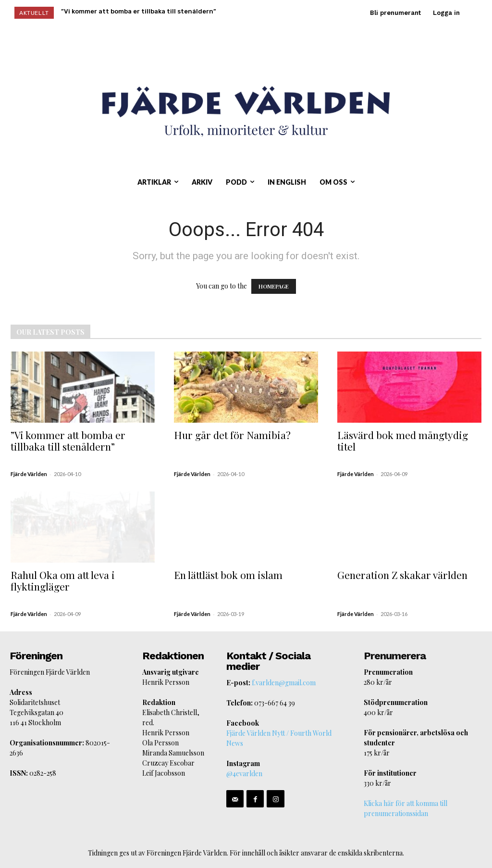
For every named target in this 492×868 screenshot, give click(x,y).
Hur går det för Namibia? (232, 435)
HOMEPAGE (274, 286)
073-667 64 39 (275, 703)
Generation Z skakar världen (402, 575)
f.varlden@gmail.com (284, 683)
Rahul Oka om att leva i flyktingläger (63, 580)
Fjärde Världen (29, 474)
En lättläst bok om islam (228, 575)
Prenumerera (395, 656)
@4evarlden (244, 774)
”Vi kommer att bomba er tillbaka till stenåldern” (68, 440)
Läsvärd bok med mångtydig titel (403, 440)
